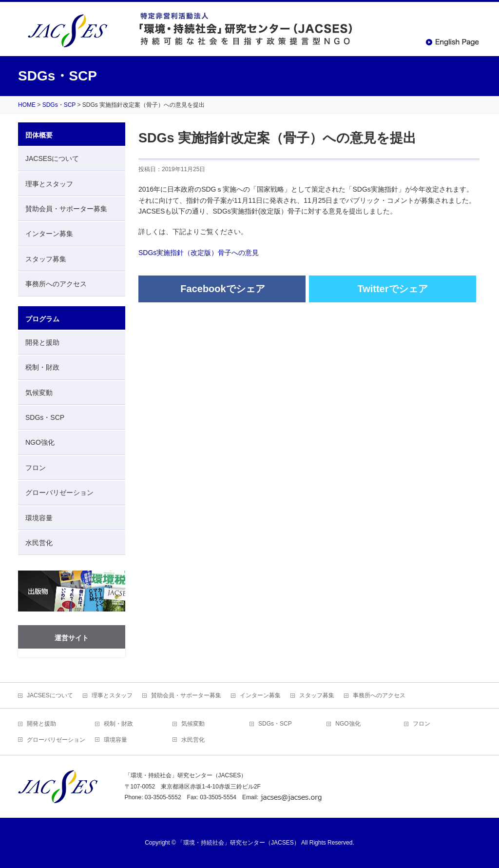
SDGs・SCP (45, 417)
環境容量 (39, 518)
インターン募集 (49, 234)
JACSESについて (52, 158)
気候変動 (39, 393)
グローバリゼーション (59, 493)
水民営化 (39, 543)
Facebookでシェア (222, 289)
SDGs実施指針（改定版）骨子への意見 (199, 253)
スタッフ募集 (46, 259)
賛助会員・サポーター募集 (66, 209)
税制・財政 (42, 367)
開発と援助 (42, 342)
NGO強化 (40, 442)
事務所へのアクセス (56, 284)
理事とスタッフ (49, 184)
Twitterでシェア (392, 289)
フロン (36, 468)
